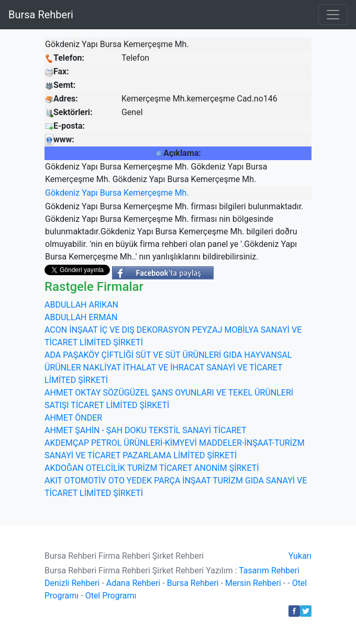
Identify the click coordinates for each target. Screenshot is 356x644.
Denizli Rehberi (72, 583)
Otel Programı (111, 596)
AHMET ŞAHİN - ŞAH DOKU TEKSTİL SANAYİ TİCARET (146, 430)
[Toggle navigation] (333, 15)
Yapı (90, 193)
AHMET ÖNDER (73, 418)
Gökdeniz (62, 193)
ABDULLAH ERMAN (81, 317)
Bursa (111, 193)
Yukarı (300, 556)
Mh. (182, 193)
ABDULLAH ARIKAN (81, 305)
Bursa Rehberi (41, 15)
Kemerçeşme (148, 193)
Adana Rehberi (133, 583)
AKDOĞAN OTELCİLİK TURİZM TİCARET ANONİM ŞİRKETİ (152, 468)
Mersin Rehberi (253, 583)
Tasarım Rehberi (269, 570)
